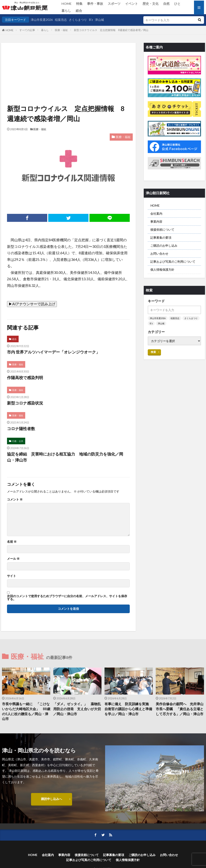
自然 (166, 4)
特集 (79, 4)
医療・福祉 (61, 30)
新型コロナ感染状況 (25, 403)
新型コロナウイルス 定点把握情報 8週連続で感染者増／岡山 (111, 30)
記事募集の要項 (161, 237)
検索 (153, 352)
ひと (177, 4)
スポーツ (114, 4)
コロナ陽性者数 (21, 428)
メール (13, 559)
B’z (91, 20)
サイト (12, 576)
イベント (132, 4)
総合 (79, 11)
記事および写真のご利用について (173, 261)
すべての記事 (27, 30)
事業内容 (156, 221)
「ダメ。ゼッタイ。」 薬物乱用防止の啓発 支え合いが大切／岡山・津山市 (77, 709)
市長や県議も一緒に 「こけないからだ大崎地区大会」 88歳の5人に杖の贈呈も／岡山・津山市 (26, 711)
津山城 (99, 20)
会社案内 (156, 213)
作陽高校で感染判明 (25, 377)
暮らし (66, 11)
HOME (66, 4)
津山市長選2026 (42, 20)
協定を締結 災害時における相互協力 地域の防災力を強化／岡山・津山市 (65, 457)
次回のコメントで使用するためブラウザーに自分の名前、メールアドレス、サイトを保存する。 (67, 598)
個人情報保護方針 (162, 269)
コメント (15, 499)
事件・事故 (95, 4)
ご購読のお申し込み (164, 245)
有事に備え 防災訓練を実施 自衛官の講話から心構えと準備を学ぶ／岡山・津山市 (128, 709)
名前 (12, 542)
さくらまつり (78, 20)
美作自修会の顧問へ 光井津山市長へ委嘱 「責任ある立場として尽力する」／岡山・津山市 (180, 709)
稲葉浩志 (61, 20)
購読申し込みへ (52, 799)
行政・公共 (18, 441)
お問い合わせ (159, 253)
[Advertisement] (68, 63)
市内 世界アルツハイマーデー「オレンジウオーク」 (53, 352)
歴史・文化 (151, 4)
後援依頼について (162, 229)
